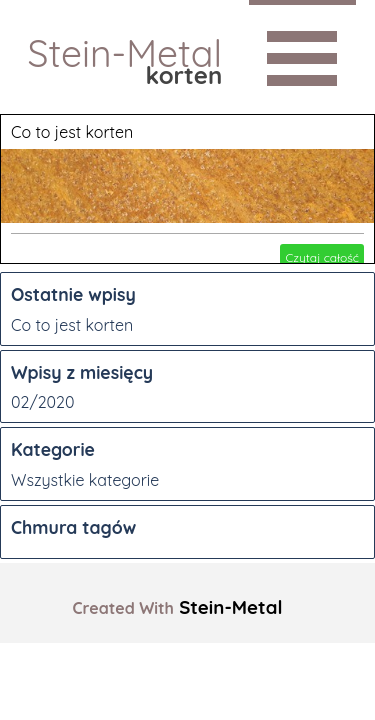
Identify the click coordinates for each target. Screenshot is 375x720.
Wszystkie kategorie (85, 480)
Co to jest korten (72, 132)
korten (184, 75)
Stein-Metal (125, 53)
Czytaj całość (322, 257)
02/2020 (43, 402)
